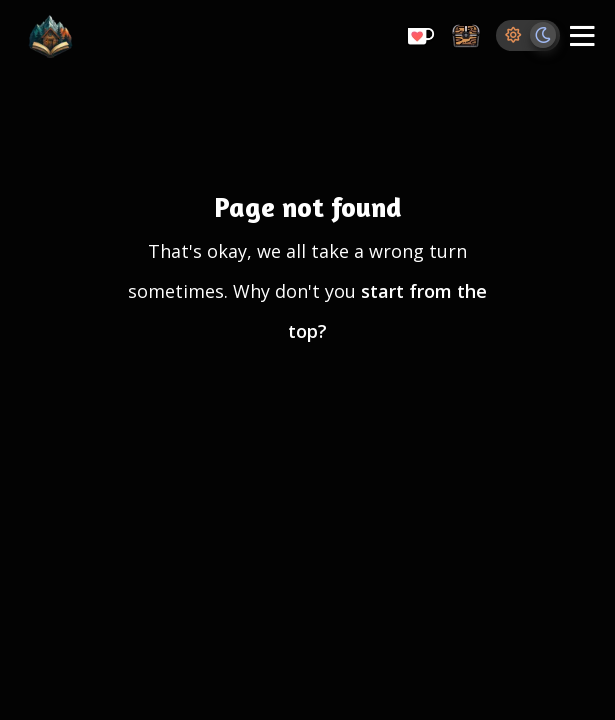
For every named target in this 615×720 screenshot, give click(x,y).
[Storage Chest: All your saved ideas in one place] (466, 37)
